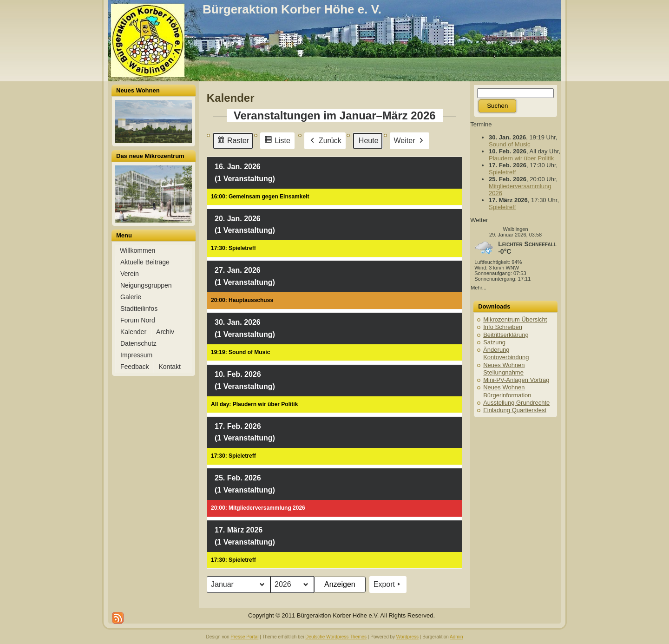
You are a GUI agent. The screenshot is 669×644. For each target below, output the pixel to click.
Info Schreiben (503, 327)
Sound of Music (510, 144)
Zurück (325, 140)
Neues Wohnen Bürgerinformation (507, 391)
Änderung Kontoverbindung (506, 353)
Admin (456, 637)
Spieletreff (502, 172)
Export (388, 585)
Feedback (134, 367)
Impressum (136, 355)
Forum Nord (138, 320)
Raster (233, 141)
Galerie (131, 297)
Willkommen (138, 250)
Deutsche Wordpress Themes (336, 637)
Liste (277, 141)
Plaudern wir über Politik (521, 158)
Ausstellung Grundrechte (516, 403)
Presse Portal (244, 637)
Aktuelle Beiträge (145, 262)
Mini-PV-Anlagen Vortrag (516, 380)
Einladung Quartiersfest (515, 410)
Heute (369, 140)
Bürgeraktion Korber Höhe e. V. (292, 9)
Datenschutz (138, 343)
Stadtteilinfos (139, 309)
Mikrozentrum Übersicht (515, 319)
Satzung (494, 342)
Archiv (165, 332)
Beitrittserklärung (506, 335)
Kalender (133, 332)
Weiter (409, 140)
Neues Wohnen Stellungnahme (504, 369)
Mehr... (479, 288)
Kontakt (169, 367)
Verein (130, 274)
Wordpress (407, 637)
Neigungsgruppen (146, 285)
